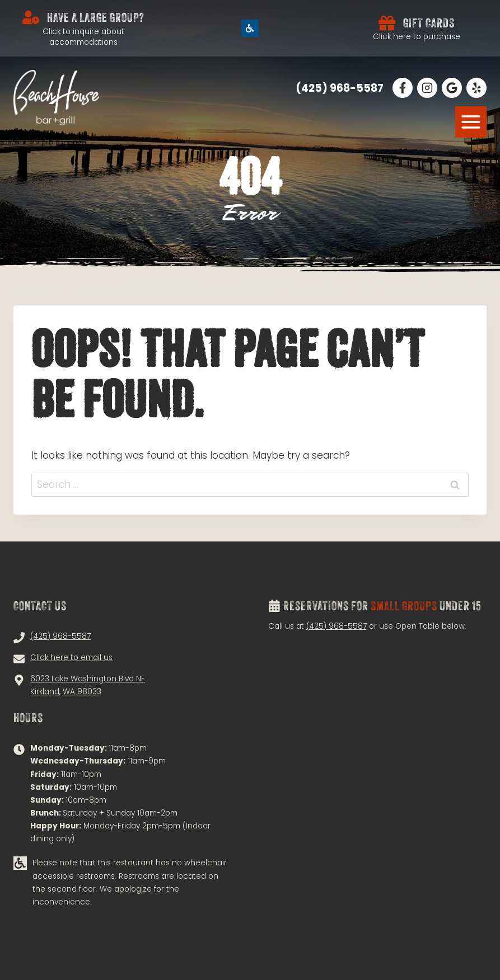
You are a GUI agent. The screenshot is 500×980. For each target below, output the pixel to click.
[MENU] (471, 122)
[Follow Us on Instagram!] (427, 88)
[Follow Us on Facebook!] (403, 88)
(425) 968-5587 (337, 626)
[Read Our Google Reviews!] (452, 88)
